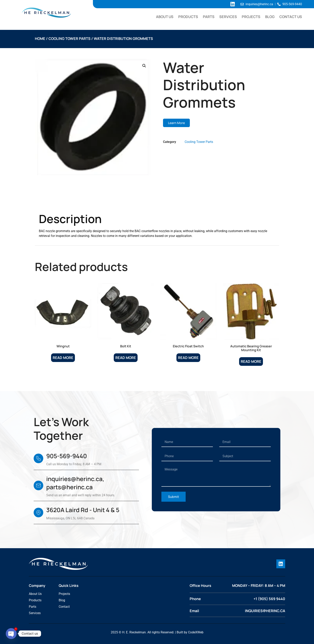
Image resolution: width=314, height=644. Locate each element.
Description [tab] (54, 202)
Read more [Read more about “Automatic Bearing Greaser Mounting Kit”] (251, 361)
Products (188, 17)
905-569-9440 (67, 456)
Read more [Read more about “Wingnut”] (63, 358)
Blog (270, 17)
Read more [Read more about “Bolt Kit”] (126, 358)
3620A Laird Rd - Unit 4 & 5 (83, 510)
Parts (209, 17)
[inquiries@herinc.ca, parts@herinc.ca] (38, 485)
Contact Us (291, 17)
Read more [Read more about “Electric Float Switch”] (188, 358)
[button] (144, 66)
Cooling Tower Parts (69, 38)
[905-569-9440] (38, 458)
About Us (165, 17)
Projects (251, 17)
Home (40, 38)
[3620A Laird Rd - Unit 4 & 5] (38, 513)
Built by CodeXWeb (190, 632)
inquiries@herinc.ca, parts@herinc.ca (75, 483)
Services (228, 17)
